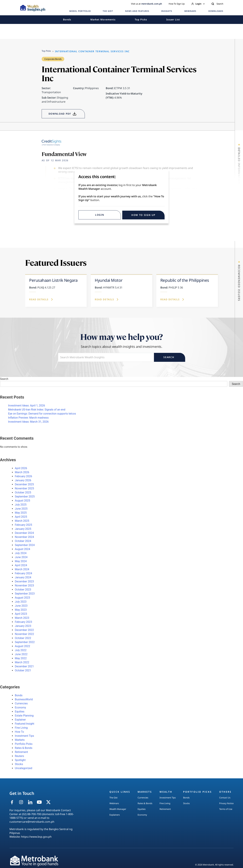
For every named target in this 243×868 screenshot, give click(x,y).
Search (217, 4)
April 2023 (21, 614)
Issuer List (173, 19)
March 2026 (22, 472)
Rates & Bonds (24, 748)
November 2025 (24, 488)
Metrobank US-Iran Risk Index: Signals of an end (37, 410)
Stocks (19, 764)
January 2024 (23, 577)
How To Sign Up (177, 4)
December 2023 (24, 581)
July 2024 (21, 553)
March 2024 (22, 569)
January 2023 (23, 626)
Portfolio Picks (24, 744)
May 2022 (21, 658)
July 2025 (21, 505)
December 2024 (24, 533)
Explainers (115, 815)
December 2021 (24, 666)
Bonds (67, 19)
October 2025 (23, 492)
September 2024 (25, 545)
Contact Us (225, 798)
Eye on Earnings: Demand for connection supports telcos (42, 414)
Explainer (20, 720)
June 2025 (21, 509)
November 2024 (24, 537)
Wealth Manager (118, 809)
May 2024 (21, 561)
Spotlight (20, 760)
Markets (20, 740)
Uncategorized (24, 768)
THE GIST (108, 11)
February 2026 (23, 476)
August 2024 (22, 549)
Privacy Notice (226, 803)
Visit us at (146, 4)
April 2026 (21, 468)
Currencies (21, 703)
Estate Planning (24, 716)
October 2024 (23, 541)
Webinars (114, 803)
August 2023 (22, 598)
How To (19, 732)
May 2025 (21, 513)
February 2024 (23, 573)
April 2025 (21, 517)
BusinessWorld (24, 699)
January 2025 (23, 529)
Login (198, 4)
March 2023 (22, 618)
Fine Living (21, 728)
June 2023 (21, 606)
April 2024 (21, 565)
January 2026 (23, 480)
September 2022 (25, 642)
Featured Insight (25, 724)
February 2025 (23, 525)
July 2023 (21, 602)
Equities (20, 712)
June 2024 (21, 557)
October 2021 (23, 670)
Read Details (42, 299)
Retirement (21, 752)
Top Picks (141, 19)
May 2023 (21, 610)
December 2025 (24, 484)
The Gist (113, 798)
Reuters (19, 756)
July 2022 (21, 650)
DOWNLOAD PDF (63, 114)
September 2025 (25, 497)
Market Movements (103, 19)
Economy (20, 707)
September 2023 (25, 594)
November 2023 (24, 585)
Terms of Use (226, 809)
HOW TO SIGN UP (143, 215)
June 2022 (21, 654)
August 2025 (22, 501)
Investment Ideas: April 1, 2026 (27, 406)
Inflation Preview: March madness (28, 418)
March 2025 (22, 521)
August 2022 (22, 646)
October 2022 (23, 638)
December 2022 (24, 630)
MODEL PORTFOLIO (80, 11)
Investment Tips (24, 736)
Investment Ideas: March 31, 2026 (28, 422)
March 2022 (22, 662)
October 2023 (23, 590)
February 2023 (23, 622)
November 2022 (24, 634)
